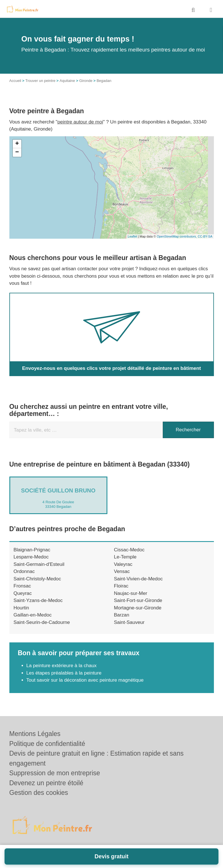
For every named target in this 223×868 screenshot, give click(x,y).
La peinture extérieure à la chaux (62, 666)
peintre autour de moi (80, 122)
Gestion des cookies (39, 793)
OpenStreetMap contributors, (177, 236)
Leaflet (133, 236)
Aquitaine (67, 81)
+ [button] (17, 144)
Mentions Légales (35, 734)
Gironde (86, 81)
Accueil (15, 81)
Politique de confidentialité (47, 744)
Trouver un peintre (40, 81)
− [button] (17, 152)
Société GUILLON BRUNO (58, 490)
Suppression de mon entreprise (55, 773)
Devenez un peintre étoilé (46, 783)
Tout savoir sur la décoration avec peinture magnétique (85, 680)
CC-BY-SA (205, 236)
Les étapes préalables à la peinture (65, 673)
